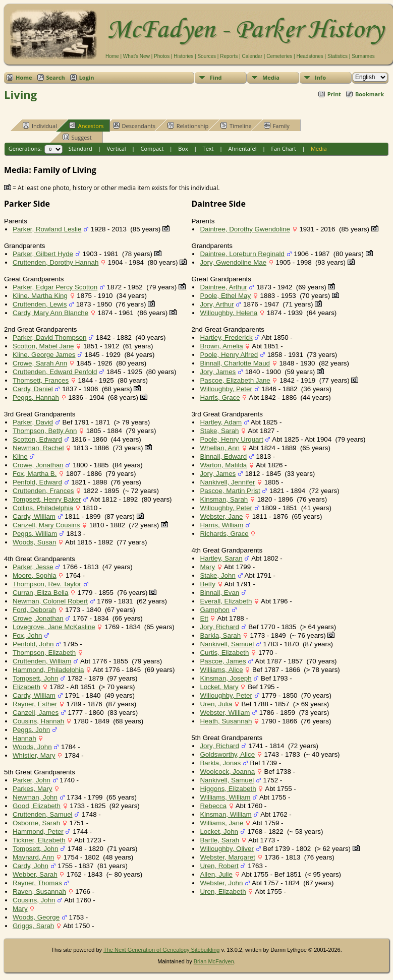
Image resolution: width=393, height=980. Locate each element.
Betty (207, 584)
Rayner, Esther (35, 704)
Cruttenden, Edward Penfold (55, 372)
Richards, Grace (224, 534)
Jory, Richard (219, 627)
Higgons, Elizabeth (228, 789)
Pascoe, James (223, 661)
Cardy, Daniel (33, 389)
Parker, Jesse (33, 567)
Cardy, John (31, 866)
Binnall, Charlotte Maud (235, 363)
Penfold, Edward (37, 482)
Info (320, 77)
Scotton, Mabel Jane (43, 346)
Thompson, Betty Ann (45, 431)
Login (87, 77)
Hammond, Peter (38, 832)
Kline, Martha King (40, 296)
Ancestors (87, 126)
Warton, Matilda (223, 465)
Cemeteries (279, 56)
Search (56, 77)
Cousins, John (34, 900)
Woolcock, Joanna (227, 772)
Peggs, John (31, 730)
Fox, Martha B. (35, 474)
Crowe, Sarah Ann (40, 363)
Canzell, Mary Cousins (46, 525)
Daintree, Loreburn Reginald (242, 254)
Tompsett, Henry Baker (47, 499)
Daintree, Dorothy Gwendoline (245, 229)
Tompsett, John (35, 678)
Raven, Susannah (39, 892)
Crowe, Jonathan (38, 465)
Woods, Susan (34, 542)
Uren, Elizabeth (223, 892)
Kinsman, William (226, 814)
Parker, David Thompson (49, 338)
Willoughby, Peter (226, 389)
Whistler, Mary (34, 755)
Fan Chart (284, 148)
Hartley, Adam (221, 422)
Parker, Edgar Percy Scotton (55, 287)
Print (334, 94)
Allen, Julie (216, 874)
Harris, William (221, 525)
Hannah (24, 738)
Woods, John (32, 747)
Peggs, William (35, 534)
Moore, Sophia (35, 575)
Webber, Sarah (35, 874)
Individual (40, 126)
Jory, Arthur (217, 304)
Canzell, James (36, 713)
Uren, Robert (219, 866)
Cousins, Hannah (38, 721)
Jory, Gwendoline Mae (233, 262)
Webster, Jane (221, 516)
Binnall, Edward (223, 456)
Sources (207, 56)
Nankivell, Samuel (227, 644)
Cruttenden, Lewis (40, 304)
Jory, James (218, 372)
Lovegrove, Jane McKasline (54, 627)
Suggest (77, 137)
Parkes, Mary (33, 789)
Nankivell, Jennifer (227, 482)
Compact (152, 148)
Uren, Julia (216, 704)
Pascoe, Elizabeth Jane (235, 380)
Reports (229, 56)
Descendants (134, 126)
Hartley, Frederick (226, 338)
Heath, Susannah (226, 721)
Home (112, 56)
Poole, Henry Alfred (229, 355)
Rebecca (213, 806)
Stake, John (217, 575)
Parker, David (33, 422)
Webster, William (225, 713)
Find (216, 77)
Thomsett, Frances (41, 380)
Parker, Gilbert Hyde (43, 254)
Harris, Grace (220, 397)
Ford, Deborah (34, 610)
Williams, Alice (221, 670)
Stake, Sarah (219, 431)
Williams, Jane (221, 823)
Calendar (252, 56)
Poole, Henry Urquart (231, 439)
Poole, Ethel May (225, 296)
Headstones (310, 56)
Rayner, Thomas (37, 883)
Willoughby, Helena (229, 313)
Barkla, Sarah (220, 635)
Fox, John (27, 635)
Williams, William (225, 797)
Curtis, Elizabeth (224, 653)
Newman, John (35, 797)
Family (277, 126)
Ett (204, 618)
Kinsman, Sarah (224, 499)
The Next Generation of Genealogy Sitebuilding (162, 950)
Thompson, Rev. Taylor (47, 584)
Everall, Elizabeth (226, 601)
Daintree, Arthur (223, 287)
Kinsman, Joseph (226, 678)
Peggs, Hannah (36, 397)
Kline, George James (44, 355)
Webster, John (221, 883)
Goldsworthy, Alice (227, 754)
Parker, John (32, 780)
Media (271, 77)
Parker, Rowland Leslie (47, 229)
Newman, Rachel (38, 448)
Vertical (117, 148)
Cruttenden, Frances (43, 491)
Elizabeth (26, 687)
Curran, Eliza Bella (40, 593)
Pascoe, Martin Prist (230, 491)
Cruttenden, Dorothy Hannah (55, 262)
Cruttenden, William (42, 661)
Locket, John (219, 832)
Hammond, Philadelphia (48, 670)
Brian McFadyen (214, 961)
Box (183, 148)
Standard (80, 148)
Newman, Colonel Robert (50, 601)
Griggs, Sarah (33, 926)
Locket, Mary (219, 687)
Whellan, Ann (220, 448)
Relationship (188, 126)
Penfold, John (33, 644)
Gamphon (215, 610)
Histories (183, 56)
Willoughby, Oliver (227, 849)
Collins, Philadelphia (43, 508)
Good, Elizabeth (37, 806)
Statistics (338, 56)
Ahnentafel (242, 148)
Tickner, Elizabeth (39, 840)
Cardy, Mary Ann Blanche (50, 313)
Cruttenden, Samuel (43, 814)
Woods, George (36, 917)
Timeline (236, 126)
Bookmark (370, 94)
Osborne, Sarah (36, 823)
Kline (20, 456)
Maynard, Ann (33, 857)
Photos (162, 56)
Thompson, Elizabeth (44, 653)
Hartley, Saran (221, 558)
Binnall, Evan (219, 593)
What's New (136, 56)
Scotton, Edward (37, 439)
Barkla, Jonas (220, 763)
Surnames (363, 56)
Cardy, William (34, 516)
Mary (20, 909)
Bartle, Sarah (219, 840)
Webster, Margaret (227, 857)
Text (208, 148)
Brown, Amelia (221, 346)
